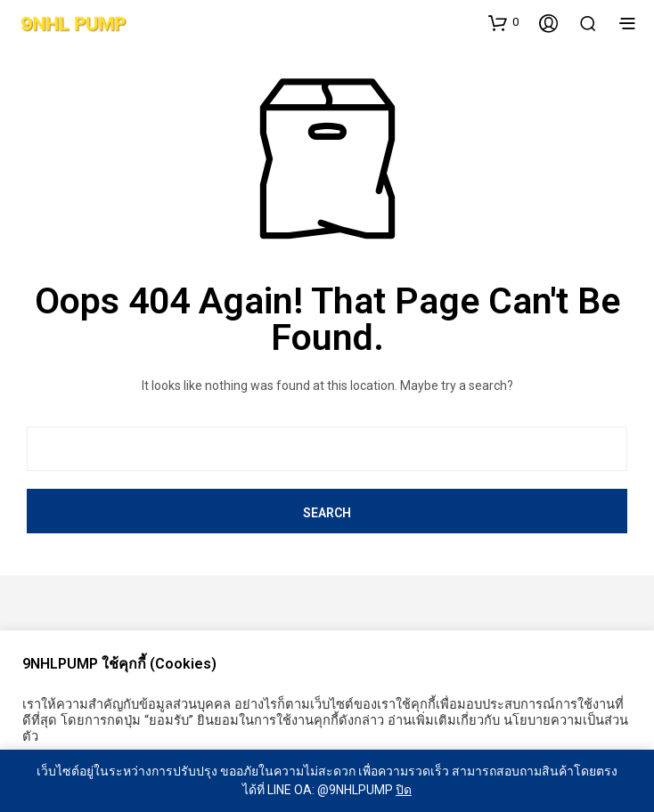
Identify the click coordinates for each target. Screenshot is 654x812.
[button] (503, 22)
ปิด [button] (404, 790)
